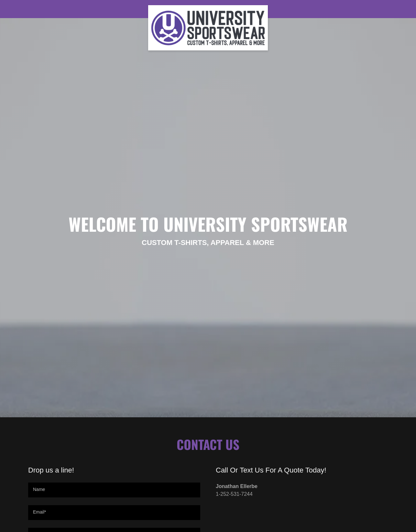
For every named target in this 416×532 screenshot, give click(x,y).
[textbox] (114, 490)
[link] (208, 8)
